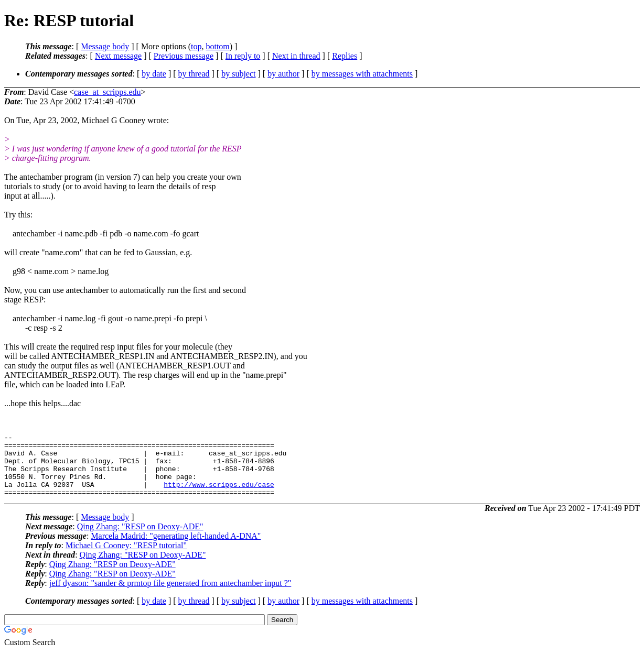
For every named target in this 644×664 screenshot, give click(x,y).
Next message (118, 56)
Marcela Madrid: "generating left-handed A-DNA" (176, 548)
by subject (238, 74)
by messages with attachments (362, 74)
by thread (194, 74)
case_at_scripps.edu (108, 92)
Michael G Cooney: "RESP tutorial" (126, 558)
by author (283, 74)
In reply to (243, 56)
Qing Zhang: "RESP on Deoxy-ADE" (140, 539)
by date (154, 74)
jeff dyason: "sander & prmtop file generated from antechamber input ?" (170, 596)
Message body (105, 46)
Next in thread (296, 56)
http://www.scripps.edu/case (219, 495)
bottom (217, 46)
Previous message (184, 56)
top (196, 46)
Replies (345, 56)
